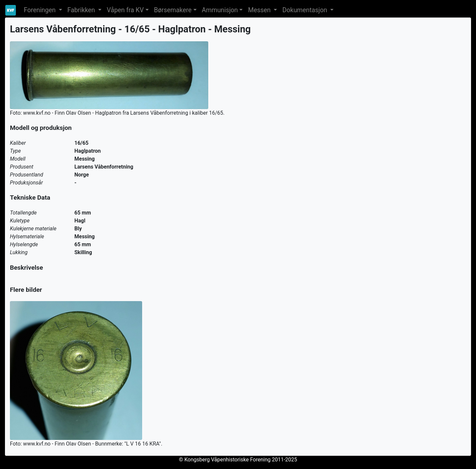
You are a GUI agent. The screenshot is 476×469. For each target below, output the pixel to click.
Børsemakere (173, 10)
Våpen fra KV (125, 10)
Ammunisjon (220, 10)
